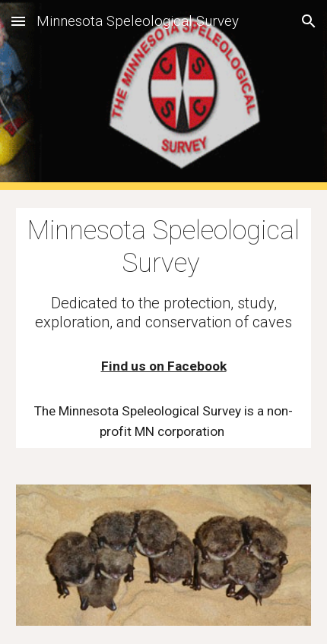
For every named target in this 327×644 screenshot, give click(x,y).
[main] (164, 328)
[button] (18, 21)
